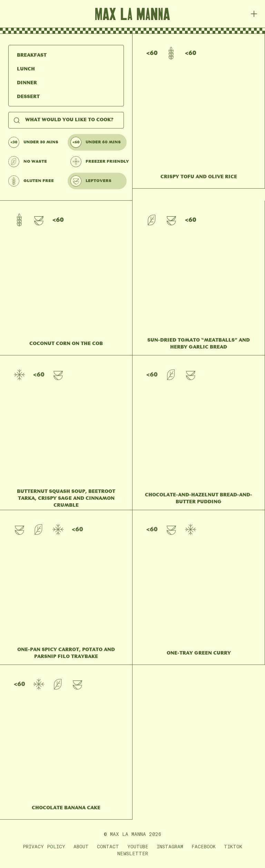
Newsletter (133, 853)
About (81, 847)
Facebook (204, 847)
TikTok (233, 847)
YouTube (138, 847)
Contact (108, 847)
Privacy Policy (44, 847)
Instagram (170, 847)
